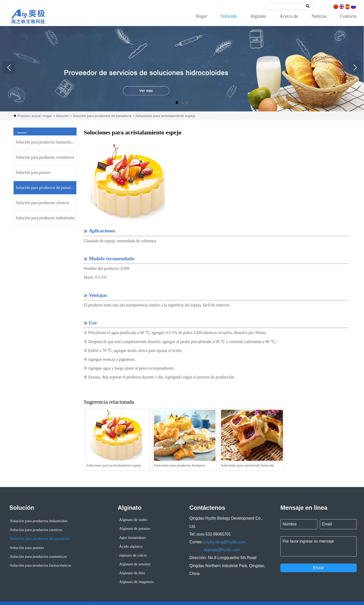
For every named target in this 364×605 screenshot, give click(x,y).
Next (355, 67)
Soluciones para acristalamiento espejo (165, 116)
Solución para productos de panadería (102, 116)
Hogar (47, 116)
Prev (9, 67)
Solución (62, 116)
